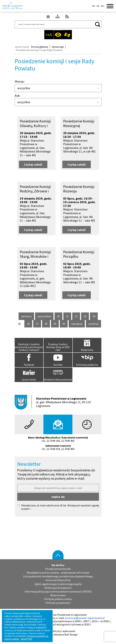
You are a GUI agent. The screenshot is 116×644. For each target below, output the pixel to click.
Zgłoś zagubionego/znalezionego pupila (58, 584)
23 (86, 316)
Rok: (18, 96)
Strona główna (40, 47)
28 (47, 324)
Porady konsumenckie (58, 569)
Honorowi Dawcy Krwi (58, 580)
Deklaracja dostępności (58, 588)
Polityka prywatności (58, 603)
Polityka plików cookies (58, 599)
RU (103, 6)
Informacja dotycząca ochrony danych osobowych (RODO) (58, 592)
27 (38, 324)
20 (60, 316)
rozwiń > (26, 509)
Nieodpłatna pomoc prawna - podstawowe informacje (58, 573)
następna (77, 325)
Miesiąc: (20, 82)
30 (65, 324)
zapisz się (58, 497)
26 (30, 324)
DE (98, 6)
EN (94, 6)
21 (69, 316)
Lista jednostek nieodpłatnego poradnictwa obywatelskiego (58, 576)
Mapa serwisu (58, 595)
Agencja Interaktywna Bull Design (58, 634)
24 (95, 316)
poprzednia (44, 317)
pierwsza (26, 317)
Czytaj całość (36, 164)
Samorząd (58, 47)
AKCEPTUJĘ (26, 639)
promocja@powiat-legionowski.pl (85, 618)
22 (77, 316)
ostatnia (94, 325)
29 (56, 324)
